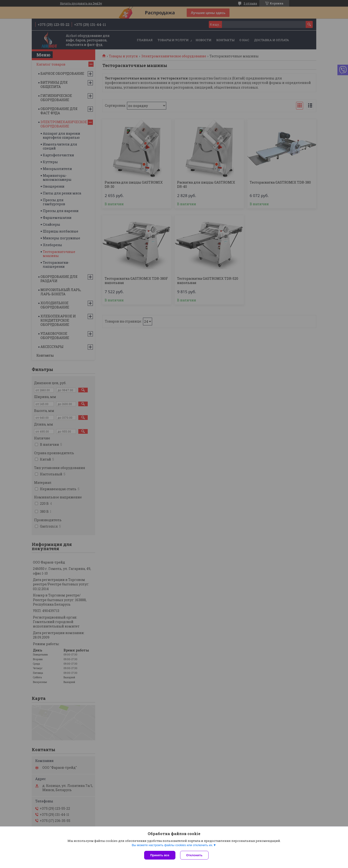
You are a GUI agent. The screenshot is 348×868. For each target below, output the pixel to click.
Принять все (160, 855)
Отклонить (194, 855)
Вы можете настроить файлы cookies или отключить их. (172, 845)
